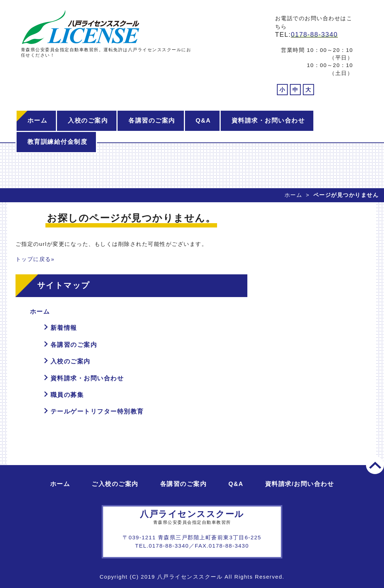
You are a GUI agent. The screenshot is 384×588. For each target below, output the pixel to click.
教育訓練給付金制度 (58, 142)
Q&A (203, 121)
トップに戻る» (35, 259)
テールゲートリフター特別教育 (97, 412)
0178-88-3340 (314, 35)
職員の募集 (67, 395)
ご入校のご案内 (115, 484)
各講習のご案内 (152, 121)
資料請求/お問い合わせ (299, 484)
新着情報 (64, 328)
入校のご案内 (88, 121)
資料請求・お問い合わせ (268, 121)
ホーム (37, 121)
